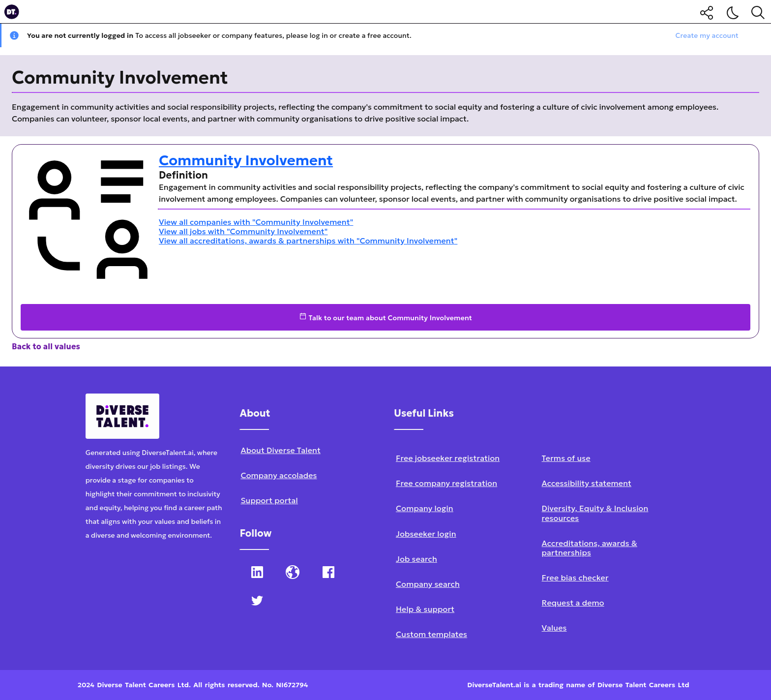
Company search (428, 584)
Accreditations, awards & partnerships (590, 548)
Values (554, 628)
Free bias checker (575, 578)
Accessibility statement (587, 483)
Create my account (707, 35)
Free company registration (446, 483)
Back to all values (46, 346)
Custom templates (431, 634)
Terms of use (566, 458)
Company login (425, 508)
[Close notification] (759, 35)
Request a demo (573, 603)
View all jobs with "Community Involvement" (243, 231)
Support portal (269, 500)
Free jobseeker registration (448, 458)
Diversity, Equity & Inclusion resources (595, 513)
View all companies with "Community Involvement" (256, 222)
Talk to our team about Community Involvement (385, 317)
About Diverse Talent (281, 450)
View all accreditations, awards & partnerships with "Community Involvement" (308, 241)
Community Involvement (246, 160)
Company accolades (279, 475)
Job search (416, 559)
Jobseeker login (426, 534)
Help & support (425, 609)
